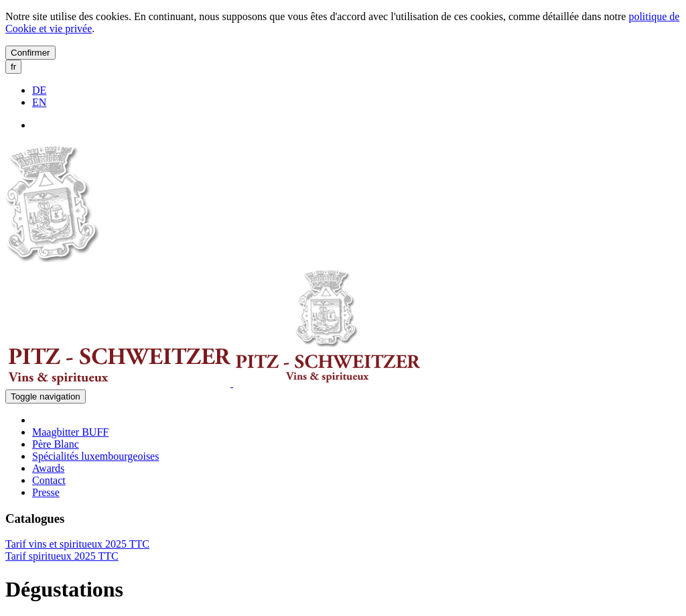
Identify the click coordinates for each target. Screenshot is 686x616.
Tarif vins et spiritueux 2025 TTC (77, 544)
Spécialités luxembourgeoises (95, 456)
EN (39, 102)
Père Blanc (56, 444)
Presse (46, 492)
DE (39, 90)
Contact (49, 480)
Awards (48, 468)
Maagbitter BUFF (70, 432)
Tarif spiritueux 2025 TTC (62, 556)
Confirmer (30, 53)
